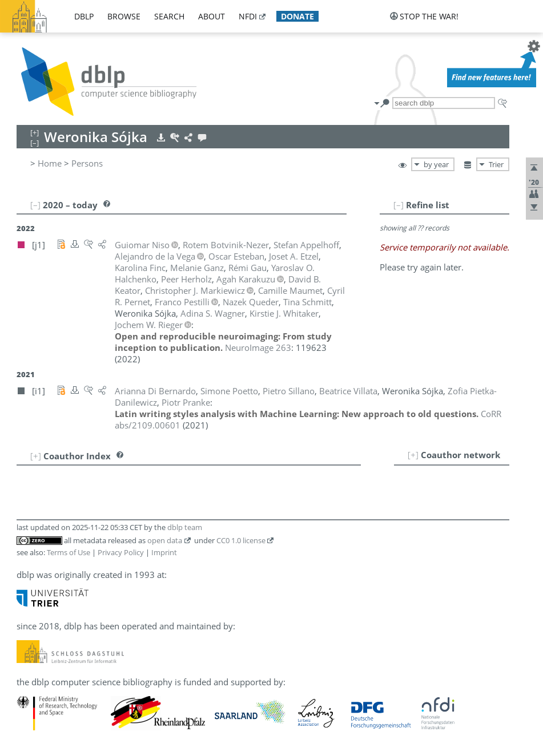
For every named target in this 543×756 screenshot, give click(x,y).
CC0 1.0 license (241, 540)
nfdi (248, 16)
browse (124, 16)
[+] (413, 455)
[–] (399, 205)
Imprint (164, 552)
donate (297, 16)
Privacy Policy (121, 552)
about (212, 16)
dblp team (185, 527)
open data (165, 540)
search (169, 16)
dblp (84, 16)
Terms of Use (69, 552)
